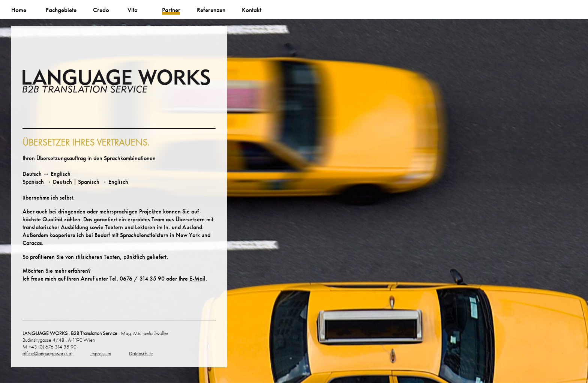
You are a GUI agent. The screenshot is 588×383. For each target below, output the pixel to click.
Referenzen (211, 10)
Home (19, 10)
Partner (171, 10)
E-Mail (197, 279)
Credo (101, 10)
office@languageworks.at (47, 353)
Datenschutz (141, 353)
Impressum (101, 353)
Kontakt (252, 10)
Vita (133, 10)
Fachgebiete (61, 10)
